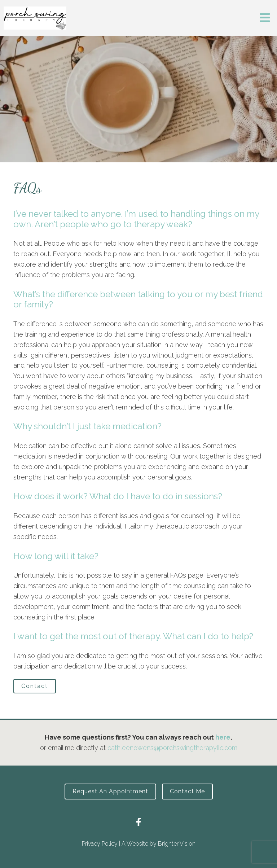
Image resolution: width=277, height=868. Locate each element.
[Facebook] (139, 822)
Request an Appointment (110, 791)
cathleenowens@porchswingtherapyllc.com (172, 748)
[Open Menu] (265, 18)
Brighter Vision (177, 844)
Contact (35, 686)
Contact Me (187, 791)
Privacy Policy (100, 844)
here (223, 737)
